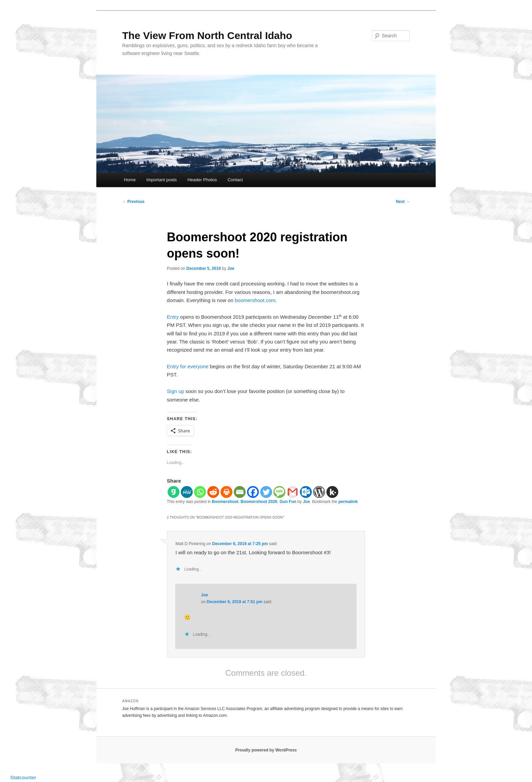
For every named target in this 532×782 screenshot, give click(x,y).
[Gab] (174, 492)
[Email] (240, 492)
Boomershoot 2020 (259, 502)
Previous (133, 202)
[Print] (226, 492)
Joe (231, 268)
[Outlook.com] (306, 492)
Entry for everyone (188, 366)
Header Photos (202, 180)
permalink (348, 502)
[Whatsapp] (200, 492)
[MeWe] (187, 492)
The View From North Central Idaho (207, 35)
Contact (235, 180)
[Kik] (332, 492)
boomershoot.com (255, 300)
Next (403, 202)
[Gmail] (293, 492)
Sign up (176, 391)
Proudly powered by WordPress (266, 750)
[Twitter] (266, 492)
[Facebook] (253, 492)
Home (130, 180)
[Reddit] (213, 492)
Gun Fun (288, 502)
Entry (173, 317)
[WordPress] (319, 492)
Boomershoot (225, 502)
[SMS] (279, 492)
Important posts (161, 180)
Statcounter (23, 777)
